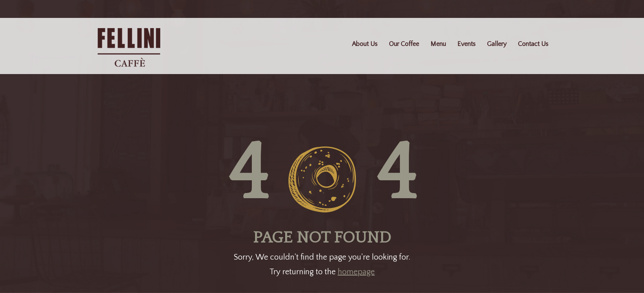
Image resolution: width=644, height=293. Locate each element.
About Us (365, 44)
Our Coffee (404, 44)
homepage (356, 272)
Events (466, 44)
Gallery (497, 44)
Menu (438, 44)
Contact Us (533, 44)
